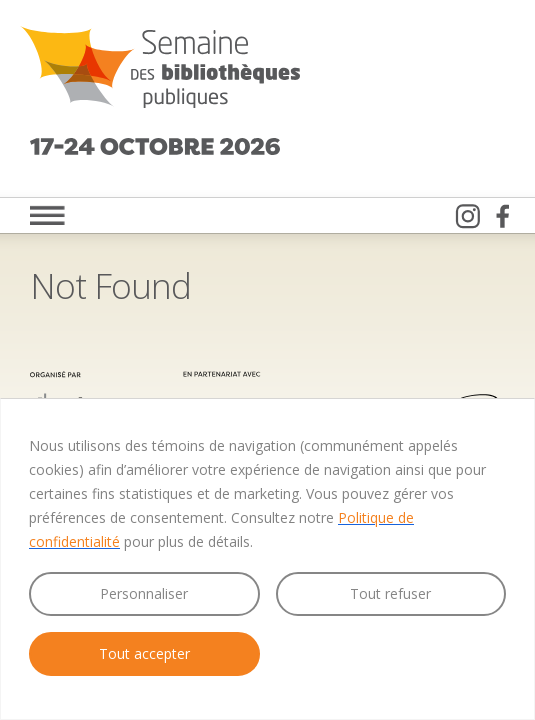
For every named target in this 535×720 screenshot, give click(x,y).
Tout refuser (390, 593)
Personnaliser (144, 593)
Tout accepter (144, 653)
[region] (267, 559)
